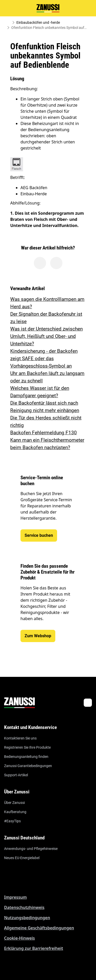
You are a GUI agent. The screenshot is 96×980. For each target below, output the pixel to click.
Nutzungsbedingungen (27, 918)
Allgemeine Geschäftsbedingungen (39, 928)
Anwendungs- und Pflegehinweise (31, 849)
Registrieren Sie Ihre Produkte (27, 747)
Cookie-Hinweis (19, 938)
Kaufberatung (15, 812)
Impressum (15, 897)
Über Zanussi (14, 803)
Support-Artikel (16, 775)
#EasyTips (12, 821)
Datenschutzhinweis (24, 907)
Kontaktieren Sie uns (20, 738)
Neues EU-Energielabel (22, 858)
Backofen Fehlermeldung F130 (44, 433)
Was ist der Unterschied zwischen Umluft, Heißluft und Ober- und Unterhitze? (46, 336)
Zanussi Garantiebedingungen (28, 766)
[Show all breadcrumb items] (8, 22)
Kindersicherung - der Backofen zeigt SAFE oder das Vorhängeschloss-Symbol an (44, 358)
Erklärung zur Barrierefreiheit (34, 948)
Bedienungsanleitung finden (26, 757)
